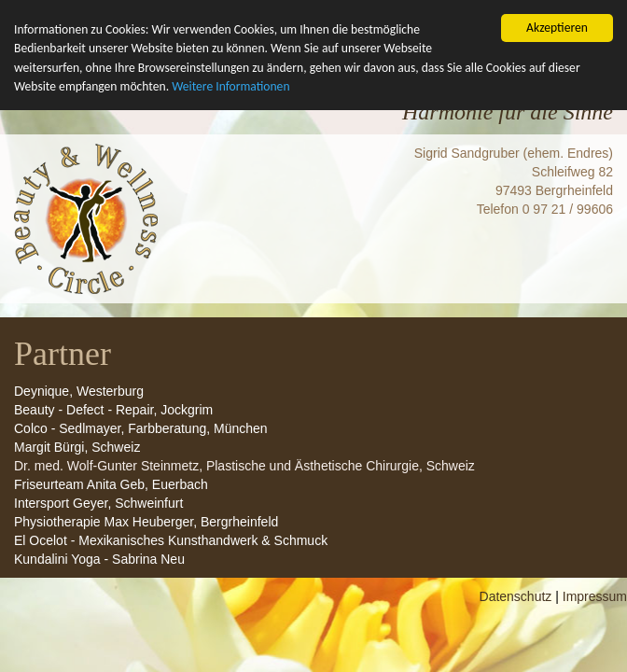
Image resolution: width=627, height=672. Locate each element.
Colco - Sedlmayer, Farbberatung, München (141, 479)
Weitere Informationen (230, 86)
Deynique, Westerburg (79, 441)
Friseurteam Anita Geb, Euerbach (111, 535)
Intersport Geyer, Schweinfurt (98, 553)
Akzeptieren (557, 28)
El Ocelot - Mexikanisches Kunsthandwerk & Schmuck (171, 591)
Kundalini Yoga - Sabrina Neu (99, 609)
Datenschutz (516, 647)
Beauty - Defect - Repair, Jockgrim (113, 460)
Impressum (595, 647)
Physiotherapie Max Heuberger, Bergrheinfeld (146, 572)
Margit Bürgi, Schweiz (77, 497)
